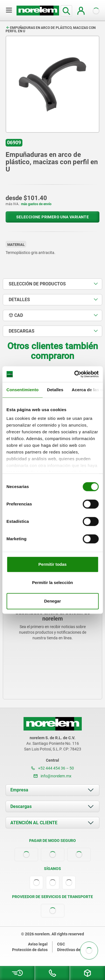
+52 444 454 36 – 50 (53, 768)
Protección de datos (30, 950)
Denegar (52, 601)
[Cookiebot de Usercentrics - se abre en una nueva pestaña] (75, 374)
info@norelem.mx (53, 776)
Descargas (21, 806)
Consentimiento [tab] (23, 390)
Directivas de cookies (76, 950)
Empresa (19, 790)
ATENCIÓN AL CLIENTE (34, 823)
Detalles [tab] (55, 390)
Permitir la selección (53, 582)
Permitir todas (53, 564)
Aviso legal (38, 944)
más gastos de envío (36, 204)
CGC (61, 944)
